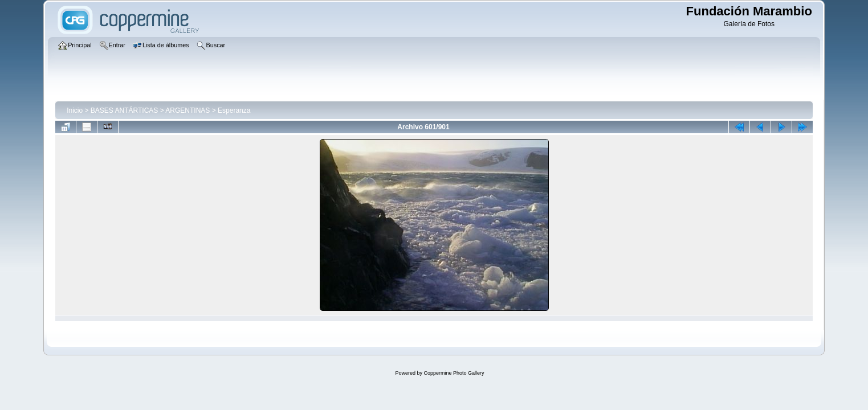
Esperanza (234, 110)
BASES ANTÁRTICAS (124, 110)
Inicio (75, 110)
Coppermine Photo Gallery (454, 373)
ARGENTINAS (188, 110)
